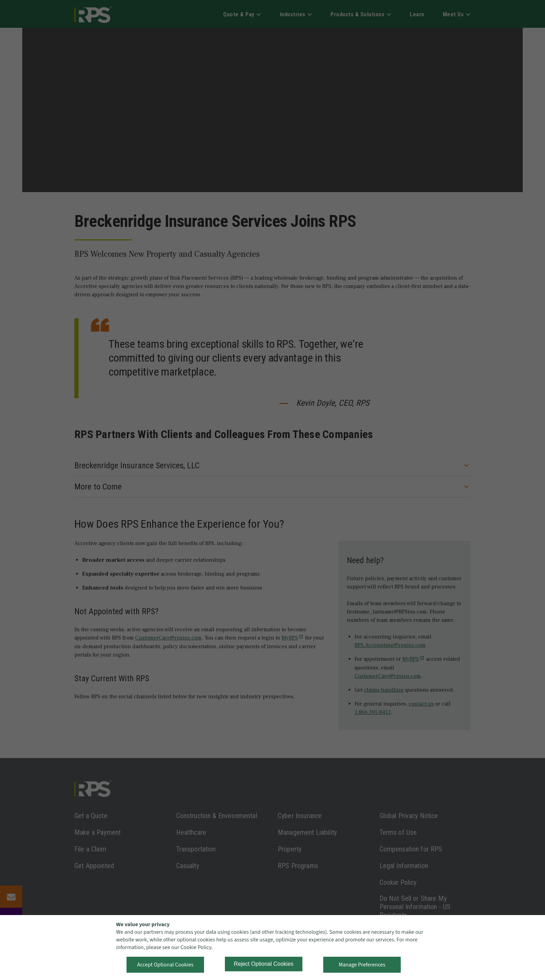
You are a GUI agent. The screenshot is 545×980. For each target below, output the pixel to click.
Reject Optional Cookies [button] (264, 964)
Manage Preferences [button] (362, 965)
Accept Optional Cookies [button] (165, 965)
